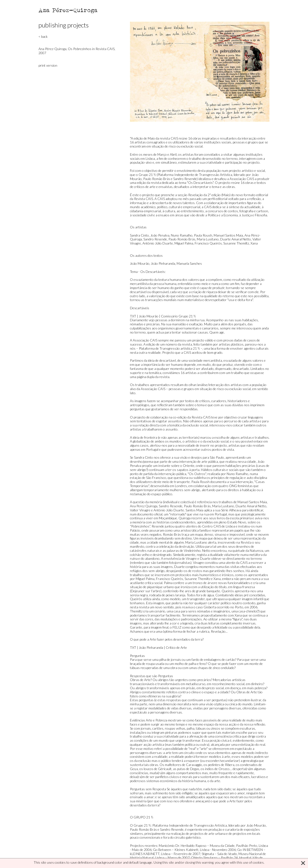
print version (48, 65)
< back (43, 36)
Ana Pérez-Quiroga (68, 10)
